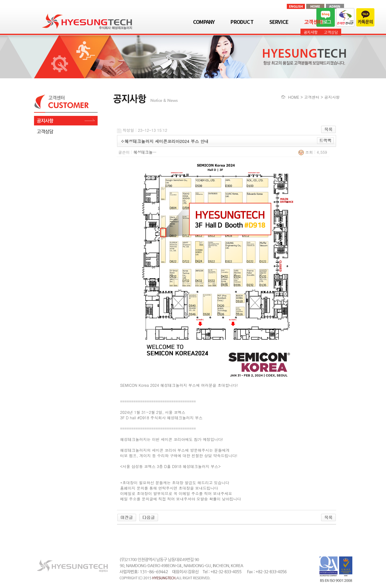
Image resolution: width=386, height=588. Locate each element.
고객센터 (313, 22)
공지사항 (311, 32)
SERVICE (279, 22)
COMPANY (204, 22)
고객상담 (331, 32)
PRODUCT (242, 22)
